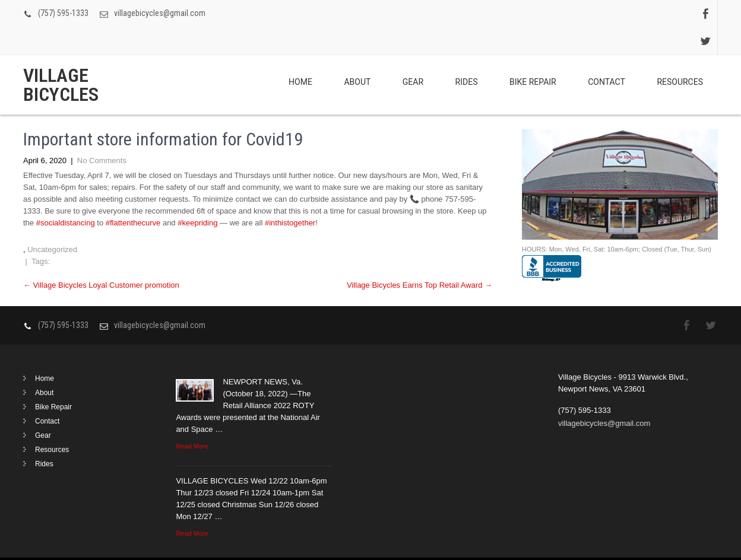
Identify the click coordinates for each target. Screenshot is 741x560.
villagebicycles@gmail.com (160, 13)
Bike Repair (533, 55)
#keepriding (197, 195)
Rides (467, 55)
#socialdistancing (66, 195)
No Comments (102, 133)
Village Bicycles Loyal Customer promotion (101, 258)
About (357, 55)
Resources (680, 55)
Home (300, 55)
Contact (607, 55)
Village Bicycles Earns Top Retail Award (419, 258)
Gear (413, 55)
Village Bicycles (61, 58)
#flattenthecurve (133, 195)
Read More (192, 419)
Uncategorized (52, 222)
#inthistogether (290, 195)
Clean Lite (700, 545)
